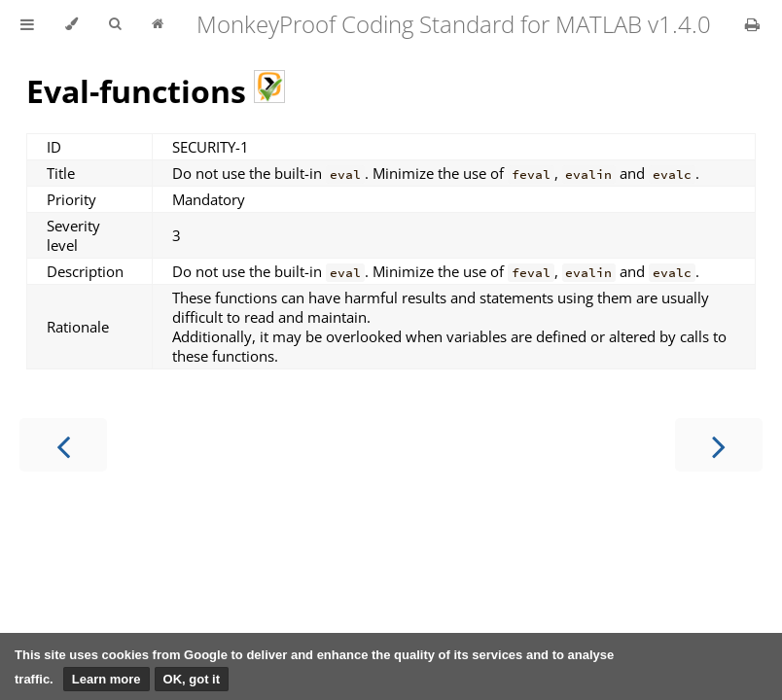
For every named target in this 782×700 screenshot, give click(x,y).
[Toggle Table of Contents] (27, 24)
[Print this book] (752, 24)
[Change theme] (71, 24)
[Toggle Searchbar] (115, 24)
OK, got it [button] (192, 679)
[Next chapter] (719, 445)
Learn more (107, 679)
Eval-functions (156, 91)
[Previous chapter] (63, 445)
